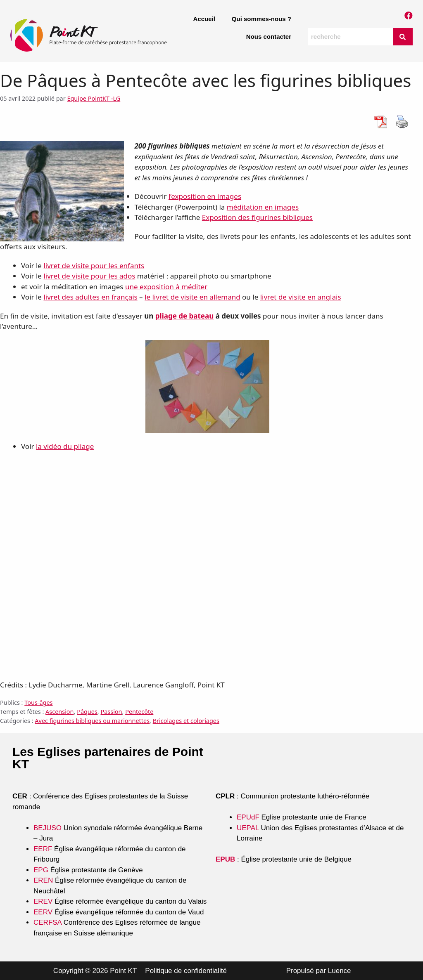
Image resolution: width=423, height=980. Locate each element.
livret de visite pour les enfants (94, 266)
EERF (43, 849)
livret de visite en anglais (301, 297)
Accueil (204, 19)
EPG (41, 870)
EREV (43, 901)
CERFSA (48, 922)
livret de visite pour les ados (89, 276)
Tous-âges (38, 703)
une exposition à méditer (166, 287)
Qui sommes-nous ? (261, 19)
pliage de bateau (184, 316)
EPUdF (248, 817)
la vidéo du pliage (65, 446)
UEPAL (248, 828)
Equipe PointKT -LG (94, 98)
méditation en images (263, 207)
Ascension (59, 712)
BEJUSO (49, 828)
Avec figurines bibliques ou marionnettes (92, 721)
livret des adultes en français (90, 297)
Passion (111, 712)
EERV (43, 912)
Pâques (87, 712)
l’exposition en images (205, 196)
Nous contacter (269, 37)
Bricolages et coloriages (186, 721)
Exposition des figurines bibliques (257, 217)
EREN (43, 880)
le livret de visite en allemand (192, 297)
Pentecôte (139, 712)
